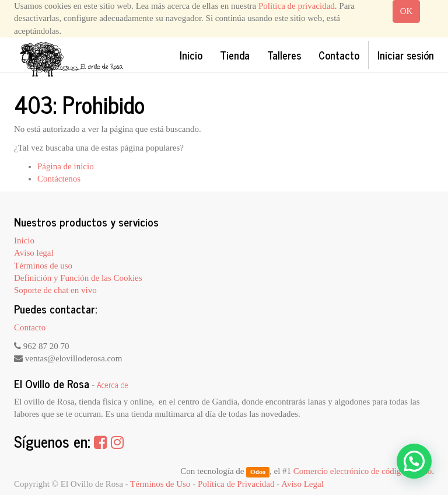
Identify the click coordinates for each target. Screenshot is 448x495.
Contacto (30, 327)
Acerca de (113, 385)
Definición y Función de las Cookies (78, 278)
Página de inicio (66, 166)
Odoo (258, 472)
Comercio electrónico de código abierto (363, 471)
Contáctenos (59, 179)
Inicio (24, 240)
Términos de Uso (160, 484)
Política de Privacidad (236, 484)
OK (407, 11)
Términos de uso (43, 266)
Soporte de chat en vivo (55, 290)
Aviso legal (34, 253)
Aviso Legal (302, 484)
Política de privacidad (297, 6)
